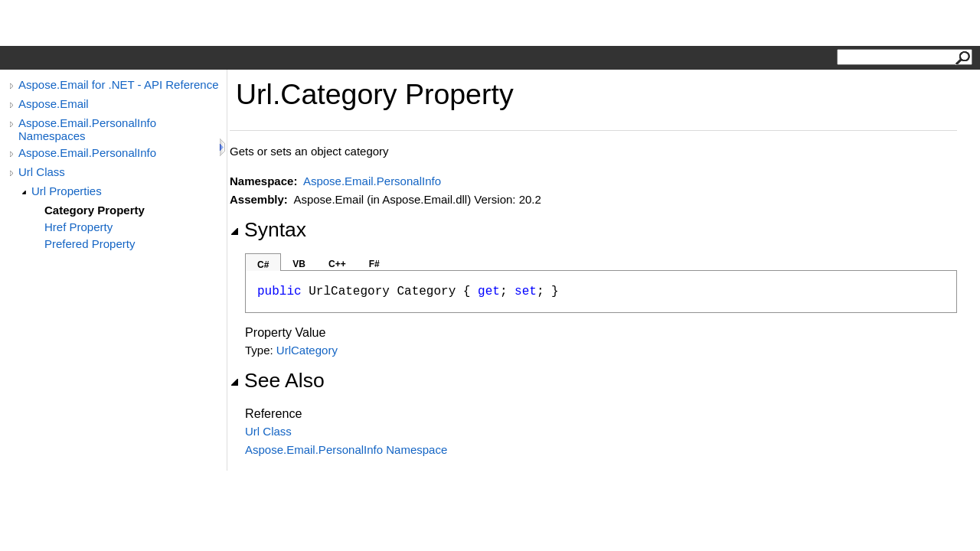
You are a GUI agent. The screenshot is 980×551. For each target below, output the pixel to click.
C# (263, 265)
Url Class (42, 172)
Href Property (78, 227)
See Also (277, 380)
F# (374, 264)
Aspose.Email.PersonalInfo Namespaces (87, 129)
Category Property (95, 210)
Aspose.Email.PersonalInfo (87, 153)
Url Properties (67, 191)
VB (299, 264)
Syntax (268, 230)
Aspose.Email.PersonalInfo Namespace (346, 450)
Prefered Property (90, 244)
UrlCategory (307, 350)
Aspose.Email (54, 104)
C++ (337, 264)
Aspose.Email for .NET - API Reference (119, 85)
